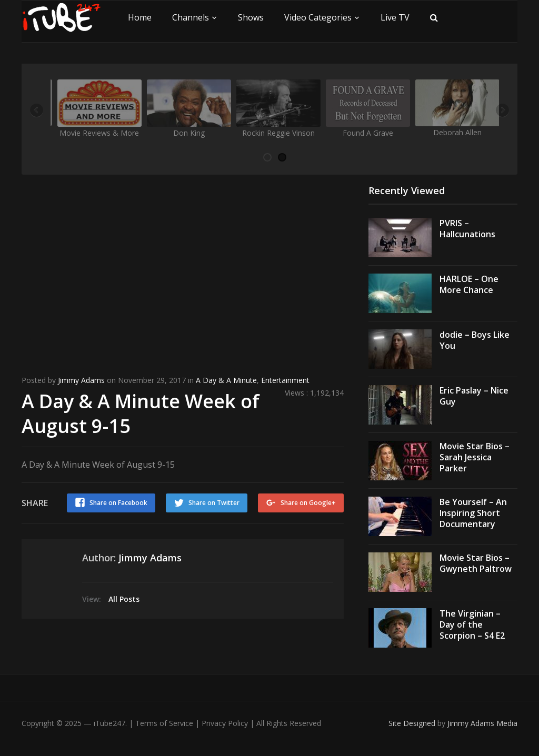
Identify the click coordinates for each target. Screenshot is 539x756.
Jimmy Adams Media (482, 723)
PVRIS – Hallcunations (467, 229)
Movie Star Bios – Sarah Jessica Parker (475, 457)
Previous (37, 111)
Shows (251, 17)
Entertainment (285, 380)
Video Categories (318, 17)
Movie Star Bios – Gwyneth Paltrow (476, 563)
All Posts (124, 599)
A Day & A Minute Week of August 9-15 (141, 414)
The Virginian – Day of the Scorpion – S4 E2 (472, 624)
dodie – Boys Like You (475, 340)
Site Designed (413, 723)
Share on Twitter (214, 503)
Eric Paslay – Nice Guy (474, 396)
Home (140, 17)
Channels (191, 17)
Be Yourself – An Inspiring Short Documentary (473, 513)
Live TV (395, 17)
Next (502, 111)
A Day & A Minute (226, 380)
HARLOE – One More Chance (469, 284)
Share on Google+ (308, 503)
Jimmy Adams (81, 380)
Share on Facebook (118, 503)
